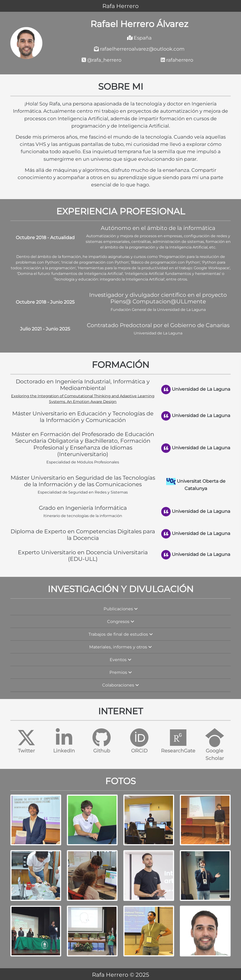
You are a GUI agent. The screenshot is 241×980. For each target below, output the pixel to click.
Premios (121, 672)
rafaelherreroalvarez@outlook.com (139, 49)
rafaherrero (177, 60)
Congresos (121, 621)
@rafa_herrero (102, 60)
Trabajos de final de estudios (121, 634)
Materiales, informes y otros (120, 647)
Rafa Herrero (120, 6)
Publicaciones (121, 609)
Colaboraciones (120, 685)
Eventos (120, 660)
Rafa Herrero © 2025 (121, 975)
